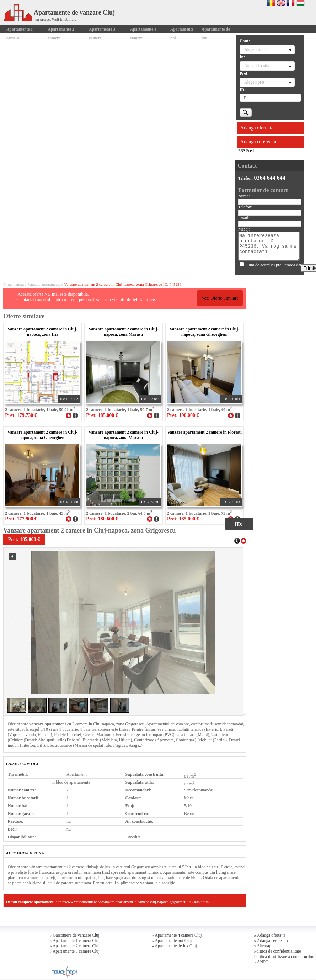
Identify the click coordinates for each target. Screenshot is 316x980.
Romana (271, 3)
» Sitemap (263, 946)
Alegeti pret (254, 82)
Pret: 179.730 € (21, 415)
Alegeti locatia (257, 66)
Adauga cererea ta (258, 142)
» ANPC (261, 962)
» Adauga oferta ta (270, 935)
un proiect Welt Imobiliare (56, 19)
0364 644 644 (270, 178)
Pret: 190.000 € (183, 415)
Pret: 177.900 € (21, 519)
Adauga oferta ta (257, 128)
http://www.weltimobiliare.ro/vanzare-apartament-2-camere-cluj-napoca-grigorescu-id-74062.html (133, 902)
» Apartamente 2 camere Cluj (75, 946)
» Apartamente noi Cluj (172, 941)
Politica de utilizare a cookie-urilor (284, 957)
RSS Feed (246, 150)
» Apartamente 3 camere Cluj (75, 951)
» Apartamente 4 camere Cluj (177, 935)
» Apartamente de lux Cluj (174, 946)
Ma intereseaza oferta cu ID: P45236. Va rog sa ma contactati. (269, 246)
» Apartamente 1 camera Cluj (75, 941)
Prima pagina (14, 284)
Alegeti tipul (255, 49)
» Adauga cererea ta (271, 941)
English (281, 3)
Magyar (301, 3)
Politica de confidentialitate (278, 951)
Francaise (291, 3)
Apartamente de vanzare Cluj (59, 12)
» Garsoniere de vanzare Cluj (75, 935)
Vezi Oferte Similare (220, 298)
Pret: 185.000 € (102, 415)
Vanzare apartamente (44, 284)
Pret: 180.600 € (102, 519)
